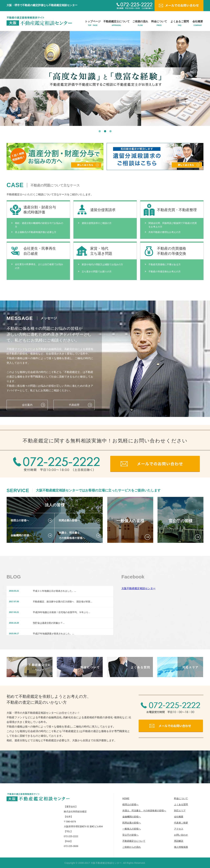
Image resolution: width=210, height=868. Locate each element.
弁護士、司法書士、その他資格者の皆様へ (144, 811)
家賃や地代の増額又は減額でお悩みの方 (102, 264)
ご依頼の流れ (140, 23)
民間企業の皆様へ (132, 823)
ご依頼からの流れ (132, 847)
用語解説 (179, 841)
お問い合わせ (181, 835)
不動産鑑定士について (116, 23)
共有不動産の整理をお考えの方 (165, 232)
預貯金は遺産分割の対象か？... (49, 623)
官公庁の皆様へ (130, 835)
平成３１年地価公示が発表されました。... (54, 591)
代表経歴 (74, 405)
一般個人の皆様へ (132, 829)
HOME (126, 798)
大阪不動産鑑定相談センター (138, 588)
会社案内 (27, 405)
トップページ (93, 23)
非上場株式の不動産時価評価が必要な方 (36, 232)
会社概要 (198, 23)
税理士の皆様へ (130, 804)
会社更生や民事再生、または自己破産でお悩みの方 (39, 266)
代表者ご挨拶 (181, 823)
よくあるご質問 (180, 23)
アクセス (179, 829)
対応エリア (180, 811)
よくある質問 (181, 804)
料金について (159, 23)
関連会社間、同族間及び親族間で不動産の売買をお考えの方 (173, 225)
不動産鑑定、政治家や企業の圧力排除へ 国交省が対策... (63, 602)
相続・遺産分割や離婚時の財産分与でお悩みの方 (39, 225)
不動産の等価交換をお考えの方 (165, 271)
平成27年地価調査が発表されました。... (53, 634)
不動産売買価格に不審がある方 (165, 264)
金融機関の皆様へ (132, 817)
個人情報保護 (181, 847)
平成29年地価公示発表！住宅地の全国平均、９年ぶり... (61, 612)
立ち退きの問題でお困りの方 (97, 271)
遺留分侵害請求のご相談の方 (97, 223)
